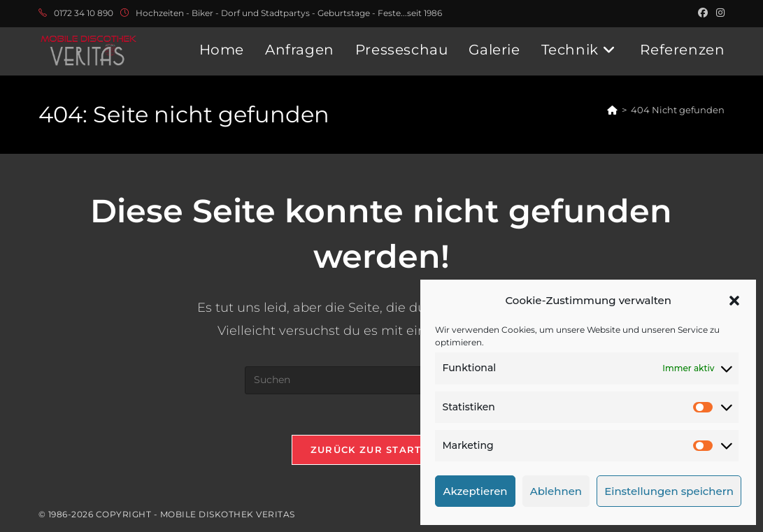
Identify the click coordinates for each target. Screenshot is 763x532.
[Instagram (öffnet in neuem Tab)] (718, 13)
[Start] (612, 110)
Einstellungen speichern (669, 491)
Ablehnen (556, 491)
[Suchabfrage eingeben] (381, 380)
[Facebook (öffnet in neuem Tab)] (703, 13)
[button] (734, 301)
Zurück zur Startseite (382, 451)
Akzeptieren (475, 491)
